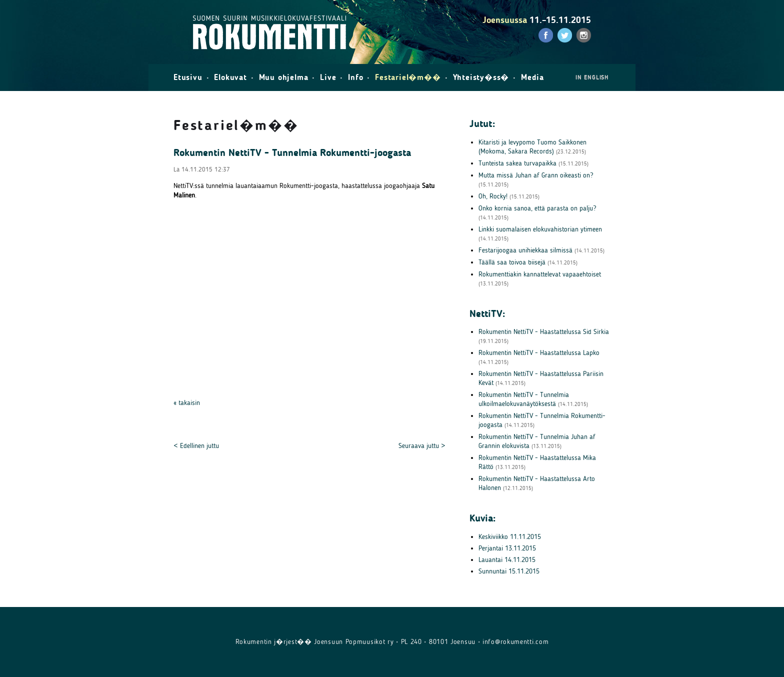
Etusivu (188, 77)
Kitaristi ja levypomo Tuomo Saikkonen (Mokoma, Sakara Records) (532, 147)
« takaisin (187, 403)
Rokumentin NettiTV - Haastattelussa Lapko (539, 353)
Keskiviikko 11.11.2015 (510, 537)
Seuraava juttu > (422, 446)
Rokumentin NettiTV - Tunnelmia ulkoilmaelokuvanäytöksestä (524, 399)
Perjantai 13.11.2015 (507, 548)
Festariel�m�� (408, 77)
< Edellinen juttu (196, 446)
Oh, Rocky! (493, 196)
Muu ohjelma (284, 77)
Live (328, 77)
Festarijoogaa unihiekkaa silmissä (525, 250)
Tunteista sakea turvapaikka (517, 163)
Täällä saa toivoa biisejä (512, 262)
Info (355, 77)
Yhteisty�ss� (481, 77)
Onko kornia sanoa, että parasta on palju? (537, 208)
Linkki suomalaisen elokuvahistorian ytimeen (540, 229)
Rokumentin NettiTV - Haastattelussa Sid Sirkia (544, 332)
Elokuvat (230, 77)
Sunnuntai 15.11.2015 (509, 571)
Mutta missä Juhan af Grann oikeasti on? (536, 175)
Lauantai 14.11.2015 (507, 560)
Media (532, 77)
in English (592, 77)
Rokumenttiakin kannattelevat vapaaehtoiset (540, 274)
